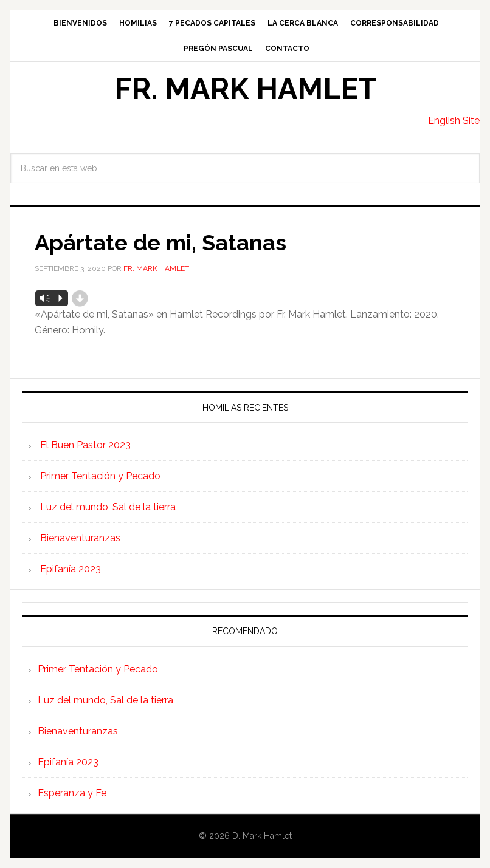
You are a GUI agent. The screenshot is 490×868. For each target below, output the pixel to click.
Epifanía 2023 (71, 569)
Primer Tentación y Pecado (100, 476)
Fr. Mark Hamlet (245, 89)
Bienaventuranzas (80, 538)
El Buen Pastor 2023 (85, 445)
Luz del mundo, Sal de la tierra (108, 507)
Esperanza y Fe (72, 793)
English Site (454, 121)
